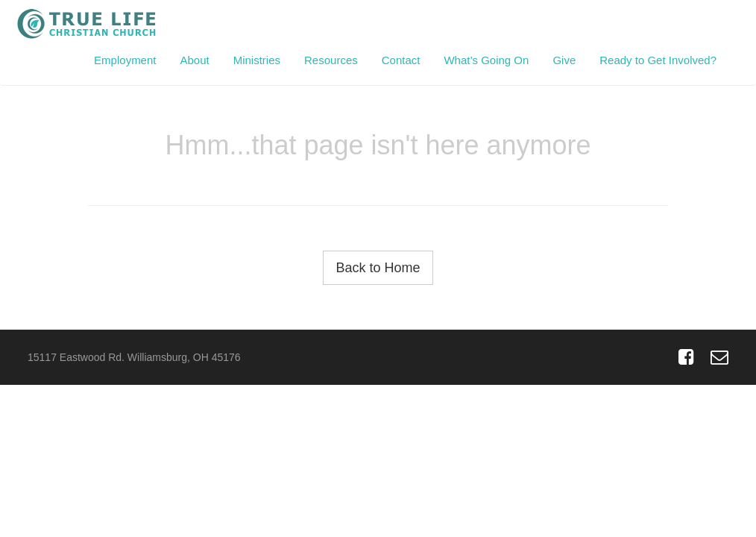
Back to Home (378, 268)
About (194, 60)
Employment (125, 60)
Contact (401, 60)
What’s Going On (486, 60)
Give (564, 60)
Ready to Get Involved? (658, 60)
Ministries (257, 60)
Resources (331, 60)
